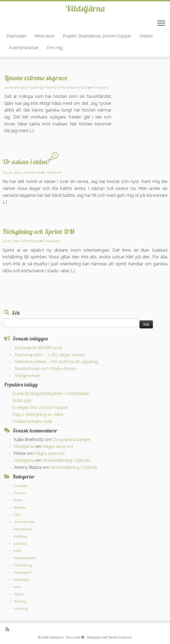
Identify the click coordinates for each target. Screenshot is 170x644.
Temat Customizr (120, 637)
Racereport (70, 87)
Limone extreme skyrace (36, 78)
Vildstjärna (85, 8)
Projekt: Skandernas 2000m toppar (97, 36)
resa (17, 587)
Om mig (55, 48)
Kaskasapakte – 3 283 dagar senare (50, 355)
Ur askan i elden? (27, 162)
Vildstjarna (100, 87)
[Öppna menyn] (161, 24)
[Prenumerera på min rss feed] (9, 629)
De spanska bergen (72, 440)
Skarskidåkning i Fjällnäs (66, 460)
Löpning (37, 87)
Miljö (17, 551)
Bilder (18, 500)
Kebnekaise (23, 529)
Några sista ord (58, 446)
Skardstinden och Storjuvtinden (46, 369)
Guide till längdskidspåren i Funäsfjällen (51, 394)
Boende (20, 507)
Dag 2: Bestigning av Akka (38, 414)
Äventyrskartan (24, 48)
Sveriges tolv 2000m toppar (40, 407)
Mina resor (44, 36)
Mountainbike (24, 558)
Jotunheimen (24, 522)
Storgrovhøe (27, 376)
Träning (20, 601)
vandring (21, 609)
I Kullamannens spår (32, 421)
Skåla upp (22, 400)
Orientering (32, 172)
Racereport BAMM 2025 (39, 348)
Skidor (19, 594)
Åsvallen (21, 486)
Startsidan (16, 36)
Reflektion (22, 580)
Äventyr (52, 87)
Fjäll (85, 87)
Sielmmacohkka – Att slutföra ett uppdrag (56, 362)
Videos (146, 36)
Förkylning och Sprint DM (39, 231)
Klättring (20, 536)
